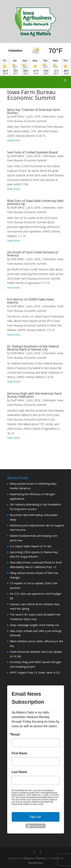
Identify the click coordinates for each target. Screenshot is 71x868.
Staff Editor (18, 116)
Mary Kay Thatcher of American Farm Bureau (34, 111)
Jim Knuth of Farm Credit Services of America (33, 254)
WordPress (36, 863)
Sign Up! (35, 817)
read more (14, 140)
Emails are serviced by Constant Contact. (33, 805)
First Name (20, 753)
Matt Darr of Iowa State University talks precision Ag (35, 202)
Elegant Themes (35, 858)
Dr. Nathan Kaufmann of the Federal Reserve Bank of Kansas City (33, 348)
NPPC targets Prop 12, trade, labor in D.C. (35, 673)
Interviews (49, 116)
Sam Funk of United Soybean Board (32, 152)
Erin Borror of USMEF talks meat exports (30, 301)
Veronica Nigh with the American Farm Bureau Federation (34, 395)
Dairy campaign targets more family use (34, 625)
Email (16, 735)
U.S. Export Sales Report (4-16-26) (31, 546)
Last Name (19, 772)
